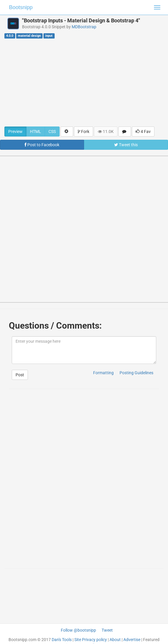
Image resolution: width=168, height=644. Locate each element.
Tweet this (126, 145)
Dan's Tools (62, 640)
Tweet (107, 630)
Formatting (103, 373)
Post (20, 375)
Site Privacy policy (91, 640)
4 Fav (143, 132)
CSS (52, 132)
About (115, 640)
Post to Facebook (42, 145)
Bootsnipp (21, 7)
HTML (36, 132)
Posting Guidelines (136, 373)
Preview (15, 132)
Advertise (132, 640)
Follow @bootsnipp (78, 630)
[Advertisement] (84, 82)
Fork (84, 132)
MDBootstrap (84, 27)
